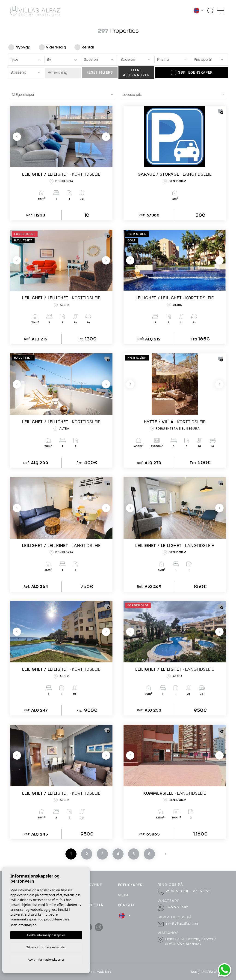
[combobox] (25, 59)
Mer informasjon (24, 924)
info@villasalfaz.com (182, 923)
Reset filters (100, 72)
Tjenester (94, 905)
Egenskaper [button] (130, 885)
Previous (17, 137)
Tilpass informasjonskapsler (46, 947)
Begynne (93, 885)
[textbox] (26, 60)
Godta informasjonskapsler (46, 934)
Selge (124, 895)
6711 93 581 (202, 891)
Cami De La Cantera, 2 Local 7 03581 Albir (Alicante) (190, 941)
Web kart (104, 972)
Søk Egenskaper (192, 73)
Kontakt (127, 905)
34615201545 (176, 907)
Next (106, 137)
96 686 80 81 (177, 891)
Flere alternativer (136, 73)
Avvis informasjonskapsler (46, 959)
